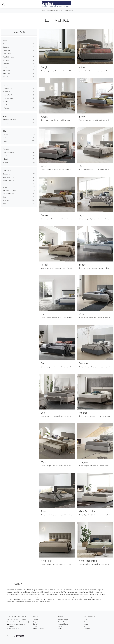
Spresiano (6, 200)
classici (5, 134)
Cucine (61, 617)
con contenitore (8, 152)
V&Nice (5, 77)
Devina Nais (7, 50)
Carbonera (6, 174)
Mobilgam (6, 67)
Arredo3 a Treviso (39, 628)
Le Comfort (6, 60)
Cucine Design (63, 620)
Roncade (6, 187)
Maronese (6, 64)
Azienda (35, 617)
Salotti (86, 620)
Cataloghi (36, 620)
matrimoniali (7, 123)
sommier (6, 162)
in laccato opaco (8, 98)
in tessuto (6, 108)
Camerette (87, 628)
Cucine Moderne (64, 622)
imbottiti (5, 159)
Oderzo (5, 184)
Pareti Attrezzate (89, 622)
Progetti (35, 622)
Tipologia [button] (6, 149)
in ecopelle (6, 92)
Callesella (6, 47)
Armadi (86, 624)
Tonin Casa (6, 73)
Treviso (5, 204)
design (5, 138)
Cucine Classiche (64, 624)
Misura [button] (5, 116)
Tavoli (60, 626)
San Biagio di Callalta (9, 190)
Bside (5, 44)
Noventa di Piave (8, 181)
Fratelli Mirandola (8, 57)
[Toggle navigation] (111, 4)
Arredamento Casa (53, 11)
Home (43, 11)
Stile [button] (4, 131)
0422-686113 (14, 626)
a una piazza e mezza (10, 120)
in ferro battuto (8, 95)
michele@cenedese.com (17, 624)
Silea (4, 197)
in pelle (5, 105)
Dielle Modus (7, 54)
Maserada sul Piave (9, 177)
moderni (6, 141)
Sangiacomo (7, 70)
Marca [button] (5, 40)
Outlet (35, 626)
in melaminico (7, 88)
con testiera (7, 156)
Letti (62, 11)
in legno (6, 101)
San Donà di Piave (9, 194)
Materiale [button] (6, 85)
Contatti (35, 624)
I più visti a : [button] (7, 171)
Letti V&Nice (69, 11)
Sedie (60, 628)
